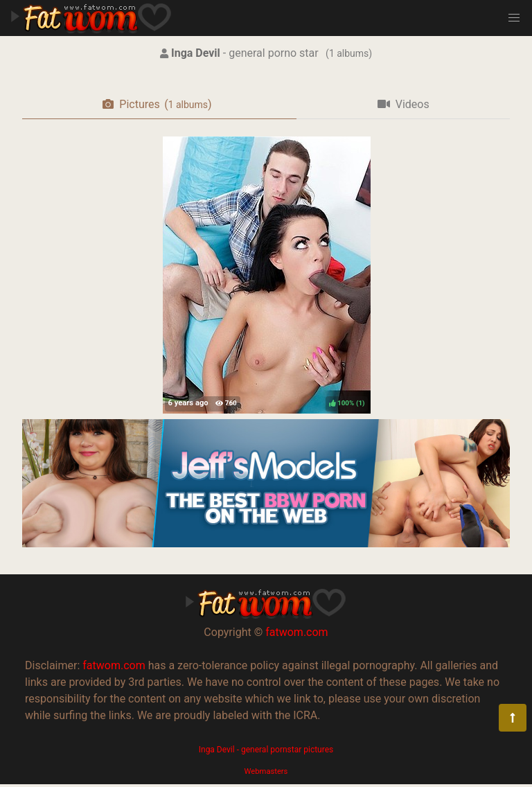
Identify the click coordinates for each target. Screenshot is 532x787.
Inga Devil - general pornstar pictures (266, 750)
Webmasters (266, 771)
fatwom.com (296, 632)
